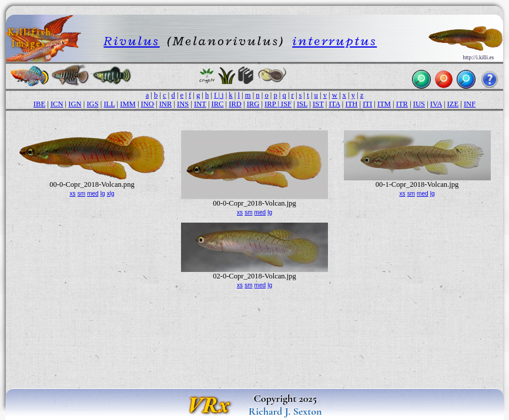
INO (148, 104)
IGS (92, 104)
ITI (367, 104)
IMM (128, 104)
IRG (253, 104)
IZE (453, 104)
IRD (235, 104)
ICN (57, 104)
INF (470, 104)
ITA (334, 104)
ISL (302, 104)
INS (183, 104)
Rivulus (131, 41)
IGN (75, 104)
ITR (402, 104)
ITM (384, 104)
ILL (109, 104)
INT (200, 104)
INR (166, 104)
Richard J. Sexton (285, 411)
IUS (419, 104)
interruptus (334, 41)
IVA (436, 104)
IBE (39, 104)
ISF (286, 104)
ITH (351, 104)
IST (318, 104)
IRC (218, 104)
